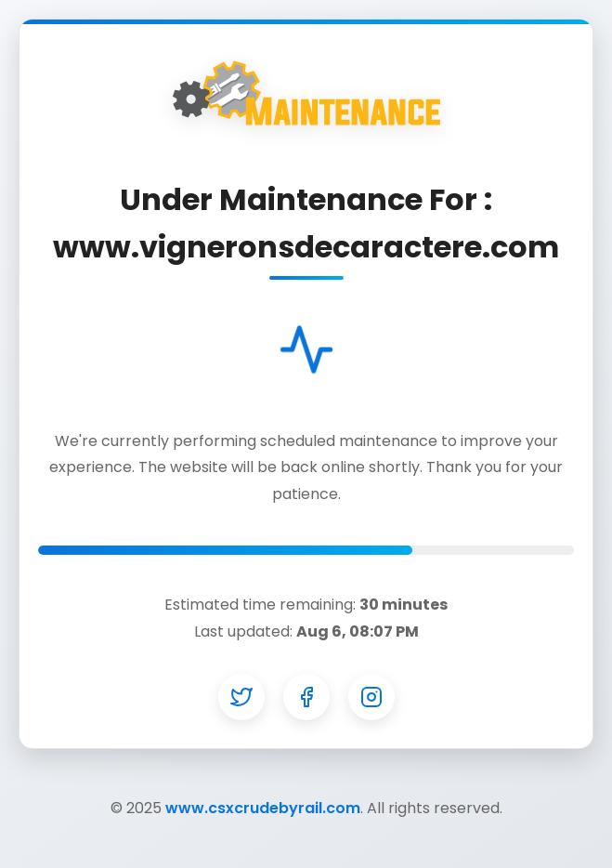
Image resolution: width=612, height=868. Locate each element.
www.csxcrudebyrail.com (263, 808)
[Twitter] (241, 697)
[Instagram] (371, 697)
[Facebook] (306, 697)
